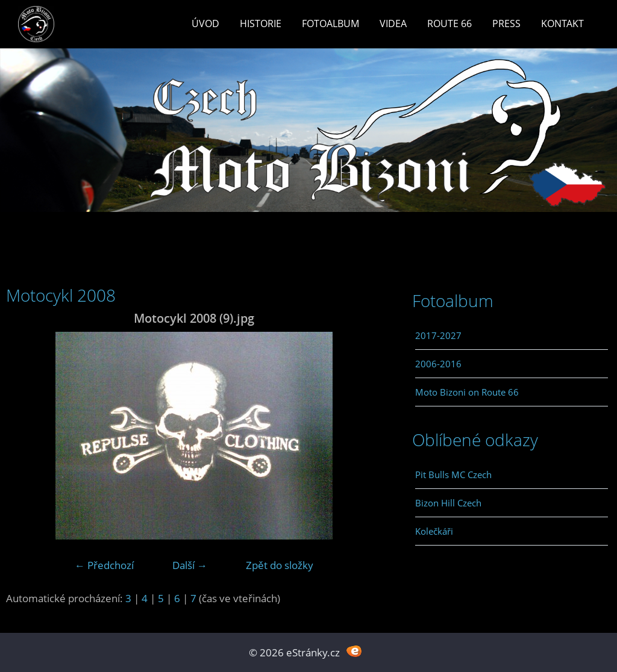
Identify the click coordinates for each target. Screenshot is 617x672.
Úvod (205, 23)
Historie (261, 23)
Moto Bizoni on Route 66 (467, 392)
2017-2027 (438, 335)
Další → (190, 565)
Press (506, 23)
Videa (393, 23)
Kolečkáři (434, 531)
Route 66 (449, 23)
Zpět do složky (280, 565)
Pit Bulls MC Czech (453, 474)
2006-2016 (438, 364)
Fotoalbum (330, 23)
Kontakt (562, 23)
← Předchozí (104, 565)
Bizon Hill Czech (448, 503)
